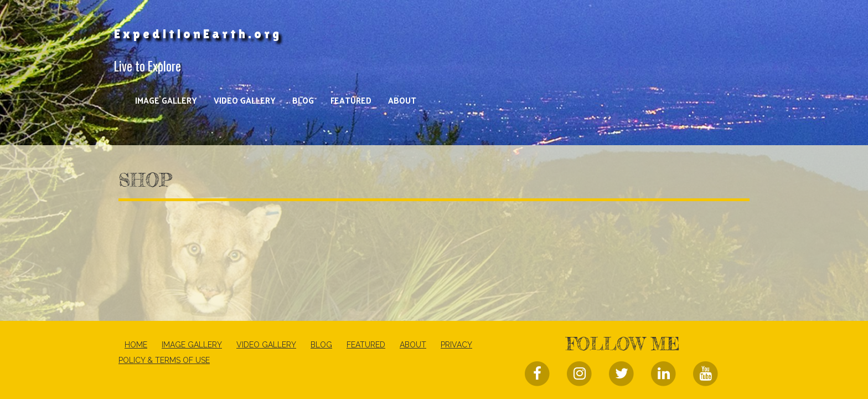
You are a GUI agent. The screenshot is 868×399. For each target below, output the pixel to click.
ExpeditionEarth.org (198, 34)
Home (136, 345)
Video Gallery (245, 100)
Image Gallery (166, 100)
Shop (145, 180)
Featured (351, 100)
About (402, 100)
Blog (303, 100)
